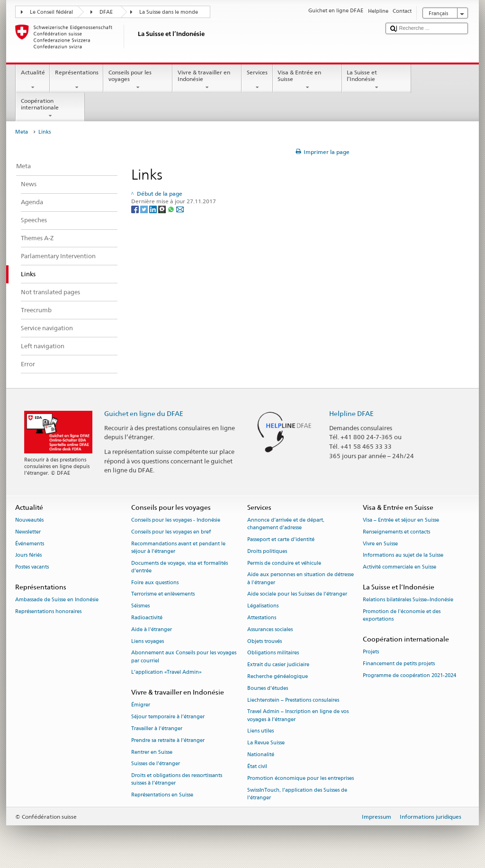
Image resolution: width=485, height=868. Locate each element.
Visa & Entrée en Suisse (307, 80)
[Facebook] (136, 209)
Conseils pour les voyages (138, 80)
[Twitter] (145, 209)
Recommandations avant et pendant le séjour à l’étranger (178, 547)
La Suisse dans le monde (169, 12)
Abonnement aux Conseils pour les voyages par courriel (184, 657)
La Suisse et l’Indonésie (377, 80)
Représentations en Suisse (162, 795)
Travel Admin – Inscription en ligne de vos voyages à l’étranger (298, 716)
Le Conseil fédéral (51, 12)
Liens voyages (148, 641)
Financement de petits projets (399, 664)
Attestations (262, 618)
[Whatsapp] (172, 209)
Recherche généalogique (278, 676)
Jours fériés (28, 556)
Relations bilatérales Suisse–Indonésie (408, 600)
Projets (371, 652)
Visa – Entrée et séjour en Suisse (401, 520)
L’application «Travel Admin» (166, 673)
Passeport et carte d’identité (281, 539)
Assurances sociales (270, 629)
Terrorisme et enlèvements (163, 594)
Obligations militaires (273, 653)
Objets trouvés (265, 641)
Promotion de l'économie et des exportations (402, 615)
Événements (30, 544)
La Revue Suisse (266, 743)
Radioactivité (147, 618)
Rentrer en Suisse (152, 752)
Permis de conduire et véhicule (284, 563)
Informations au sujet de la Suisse (403, 556)
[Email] (180, 209)
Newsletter (28, 532)
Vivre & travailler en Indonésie (207, 80)
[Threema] (163, 209)
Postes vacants (32, 567)
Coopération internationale (50, 108)
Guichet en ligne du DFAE (144, 413)
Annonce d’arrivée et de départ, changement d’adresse (286, 524)
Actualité (33, 80)
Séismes (140, 606)
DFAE (106, 12)
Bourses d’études (268, 688)
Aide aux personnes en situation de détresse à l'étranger (301, 579)
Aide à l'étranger (152, 629)
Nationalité (261, 755)
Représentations (76, 80)
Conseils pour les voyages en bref (171, 532)
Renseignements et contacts (396, 532)
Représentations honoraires (48, 611)
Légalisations (263, 606)
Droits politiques (267, 551)
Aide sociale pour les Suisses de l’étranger (297, 594)
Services (257, 80)
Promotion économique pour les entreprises (301, 778)
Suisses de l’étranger (156, 764)
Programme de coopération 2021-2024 (409, 675)
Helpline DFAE (351, 413)
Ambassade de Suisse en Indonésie (57, 600)
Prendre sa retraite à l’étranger (168, 740)
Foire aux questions (155, 583)
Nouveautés (29, 520)
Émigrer (141, 705)
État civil (257, 766)
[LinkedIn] (154, 209)
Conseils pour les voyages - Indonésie (176, 520)
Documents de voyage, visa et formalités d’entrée (180, 567)
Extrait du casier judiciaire (278, 665)
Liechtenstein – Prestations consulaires (293, 700)
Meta (22, 132)
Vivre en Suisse (380, 544)
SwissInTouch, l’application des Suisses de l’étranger (297, 794)
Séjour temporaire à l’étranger (168, 717)
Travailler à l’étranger (157, 728)
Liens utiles (260, 731)
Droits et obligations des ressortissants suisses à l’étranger (177, 780)
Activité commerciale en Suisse (400, 567)
